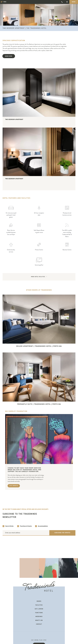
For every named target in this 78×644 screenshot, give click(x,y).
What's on (39, 620)
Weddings (39, 617)
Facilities (39, 605)
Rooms (39, 601)
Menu (4, 2)
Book (74, 2)
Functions (39, 613)
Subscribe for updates (62, 533)
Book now (9, 56)
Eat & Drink (39, 609)
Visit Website (14, 486)
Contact (39, 624)
